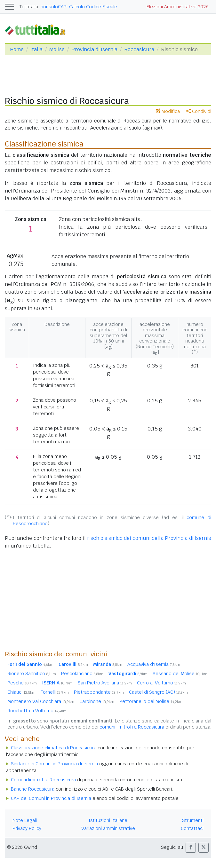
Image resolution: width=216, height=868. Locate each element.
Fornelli (55, 692)
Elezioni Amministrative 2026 (178, 7)
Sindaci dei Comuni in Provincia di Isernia (54, 764)
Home (17, 49)
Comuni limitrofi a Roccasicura (43, 780)
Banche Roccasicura (33, 789)
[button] (191, 848)
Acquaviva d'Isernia (154, 664)
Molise (57, 49)
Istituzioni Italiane (108, 820)
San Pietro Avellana (105, 683)
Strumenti (193, 820)
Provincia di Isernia (94, 49)
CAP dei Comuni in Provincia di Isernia (51, 798)
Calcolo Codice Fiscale (93, 7)
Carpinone (97, 701)
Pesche (22, 683)
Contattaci (192, 828)
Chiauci (21, 692)
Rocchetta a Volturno (37, 711)
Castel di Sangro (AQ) (158, 692)
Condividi (199, 111)
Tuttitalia (29, 7)
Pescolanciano (82, 674)
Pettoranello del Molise (151, 701)
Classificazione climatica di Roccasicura (54, 748)
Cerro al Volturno (161, 683)
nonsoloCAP (54, 7)
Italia (36, 49)
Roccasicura (139, 49)
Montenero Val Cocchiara (41, 701)
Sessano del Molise (180, 674)
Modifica (168, 111)
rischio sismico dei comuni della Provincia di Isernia (149, 538)
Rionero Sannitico (32, 674)
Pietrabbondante (99, 692)
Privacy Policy (27, 828)
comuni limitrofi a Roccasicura (132, 727)
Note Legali (25, 820)
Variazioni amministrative (108, 828)
